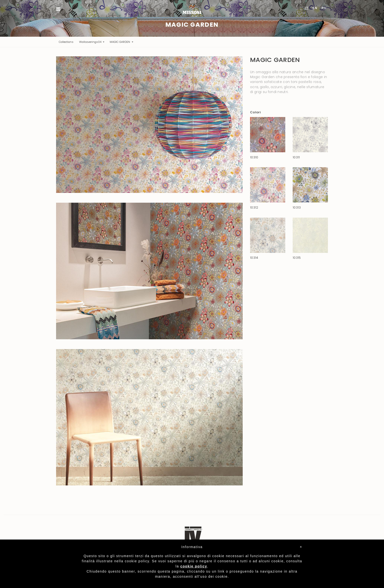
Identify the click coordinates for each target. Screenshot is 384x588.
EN (315, 8)
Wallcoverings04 (91, 42)
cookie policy (194, 566)
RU (324, 8)
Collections (67, 42)
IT (307, 8)
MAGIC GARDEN (120, 42)
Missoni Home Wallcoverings (192, 9)
